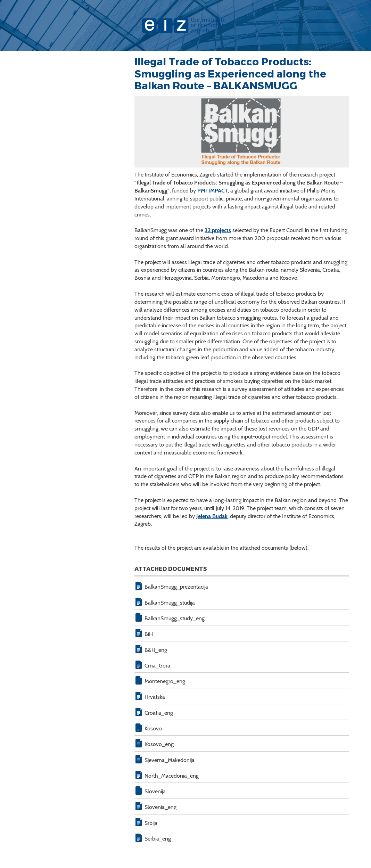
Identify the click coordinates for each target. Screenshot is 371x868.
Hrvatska (155, 697)
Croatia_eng (159, 713)
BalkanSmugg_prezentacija (176, 587)
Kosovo (153, 728)
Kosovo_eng (159, 744)
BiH (149, 634)
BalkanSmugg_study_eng (175, 618)
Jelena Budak (212, 516)
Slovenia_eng (160, 807)
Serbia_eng (158, 839)
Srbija (151, 823)
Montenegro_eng (165, 681)
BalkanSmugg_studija (170, 603)
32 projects (218, 230)
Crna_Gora (157, 666)
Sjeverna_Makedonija (170, 760)
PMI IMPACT (213, 191)
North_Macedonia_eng (172, 776)
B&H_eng (156, 650)
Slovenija (155, 791)
